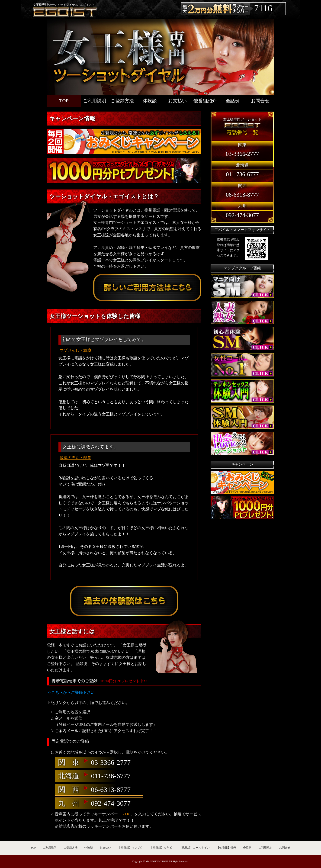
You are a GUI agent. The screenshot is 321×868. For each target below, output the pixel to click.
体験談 (150, 101)
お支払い (177, 101)
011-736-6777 (111, 776)
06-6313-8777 (111, 790)
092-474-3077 (111, 803)
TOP (64, 101)
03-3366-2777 (111, 762)
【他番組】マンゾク (130, 848)
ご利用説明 (95, 101)
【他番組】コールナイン (194, 848)
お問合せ (260, 101)
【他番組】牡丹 (226, 848)
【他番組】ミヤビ (161, 848)
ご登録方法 (122, 101)
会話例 (233, 101)
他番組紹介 (205, 101)
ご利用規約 (265, 848)
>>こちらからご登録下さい (71, 693)
